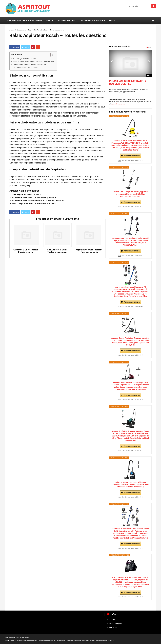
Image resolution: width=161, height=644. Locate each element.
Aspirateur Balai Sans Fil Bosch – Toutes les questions (38, 200)
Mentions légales (115, 623)
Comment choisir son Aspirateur (24, 20)
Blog (29, 30)
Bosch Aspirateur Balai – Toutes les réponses (34, 203)
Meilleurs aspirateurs (93, 20)
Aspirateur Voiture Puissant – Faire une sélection (89, 251)
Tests (112, 20)
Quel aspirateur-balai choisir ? (26, 194)
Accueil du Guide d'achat (18, 30)
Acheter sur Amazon (132, 156)
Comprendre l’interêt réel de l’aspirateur (30, 65)
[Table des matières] (53, 55)
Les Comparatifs (66, 20)
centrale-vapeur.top (119, 104)
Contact (112, 619)
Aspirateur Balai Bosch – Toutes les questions (34, 197)
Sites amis (113, 628)
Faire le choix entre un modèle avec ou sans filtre (34, 61)
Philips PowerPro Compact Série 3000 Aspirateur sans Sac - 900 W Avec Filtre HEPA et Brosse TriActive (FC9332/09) (130, 485)
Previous (112, 62)
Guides (49, 20)
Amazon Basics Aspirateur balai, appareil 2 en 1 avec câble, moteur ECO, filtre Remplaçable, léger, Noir (130, 194)
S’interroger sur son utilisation (25, 58)
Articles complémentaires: (27, 68)
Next (149, 62)
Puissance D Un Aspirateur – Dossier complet (26, 251)
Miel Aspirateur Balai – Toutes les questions (58, 251)
